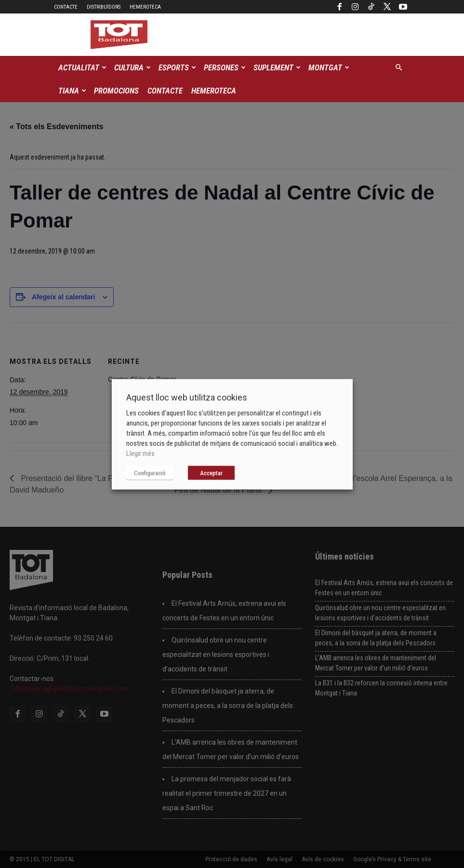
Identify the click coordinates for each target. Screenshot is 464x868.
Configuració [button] (150, 473)
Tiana (72, 91)
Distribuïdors (104, 7)
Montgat (329, 67)
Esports (177, 67)
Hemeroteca (145, 7)
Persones (225, 67)
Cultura (133, 67)
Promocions (116, 91)
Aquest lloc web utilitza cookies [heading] (187, 397)
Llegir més (140, 453)
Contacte (66, 7)
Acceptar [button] (211, 473)
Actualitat (82, 67)
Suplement (277, 67)
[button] (399, 68)
